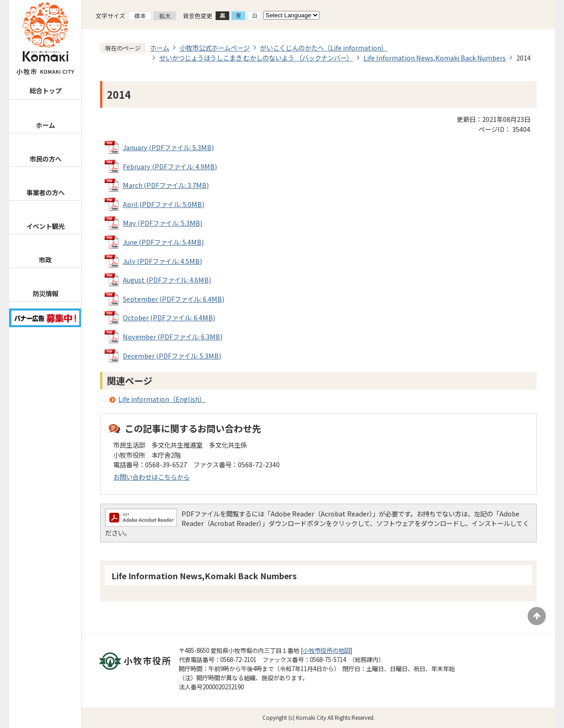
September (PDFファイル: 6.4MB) (174, 299)
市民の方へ (45, 159)
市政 (45, 260)
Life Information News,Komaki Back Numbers (435, 58)
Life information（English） (162, 399)
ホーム (45, 125)
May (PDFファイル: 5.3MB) (163, 223)
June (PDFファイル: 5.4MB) (163, 242)
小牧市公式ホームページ (215, 48)
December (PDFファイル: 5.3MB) (172, 356)
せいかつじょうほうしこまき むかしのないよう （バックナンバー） (256, 58)
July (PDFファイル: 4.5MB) (162, 261)
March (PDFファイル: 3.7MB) (166, 185)
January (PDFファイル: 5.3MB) (168, 147)
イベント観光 (45, 226)
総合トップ (45, 90)
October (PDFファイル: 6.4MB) (169, 317)
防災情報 (45, 293)
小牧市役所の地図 (327, 650)
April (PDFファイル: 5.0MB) (164, 204)
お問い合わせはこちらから (151, 477)
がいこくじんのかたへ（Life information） (324, 48)
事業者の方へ (45, 192)
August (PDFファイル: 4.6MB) (167, 280)
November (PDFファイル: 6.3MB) (173, 336)
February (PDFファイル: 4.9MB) (170, 166)
